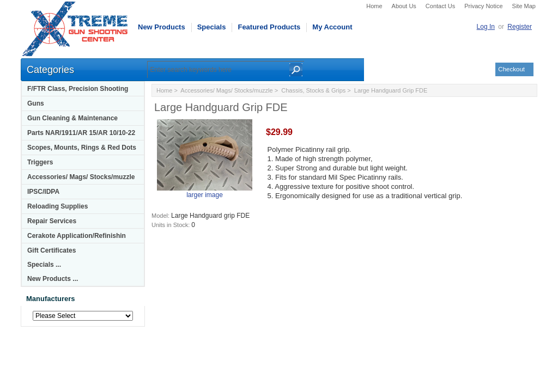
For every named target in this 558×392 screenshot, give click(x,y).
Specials (212, 27)
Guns (36, 103)
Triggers (40, 162)
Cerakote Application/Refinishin (77, 236)
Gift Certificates (51, 250)
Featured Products (269, 27)
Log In (486, 27)
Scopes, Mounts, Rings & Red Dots (82, 148)
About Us (404, 6)
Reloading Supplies (57, 206)
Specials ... (44, 265)
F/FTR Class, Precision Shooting (78, 89)
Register (520, 27)
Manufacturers (51, 299)
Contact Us (440, 6)
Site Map (524, 6)
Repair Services (52, 221)
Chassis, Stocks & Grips (313, 90)
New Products (162, 27)
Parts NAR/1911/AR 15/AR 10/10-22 (81, 133)
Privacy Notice (483, 6)
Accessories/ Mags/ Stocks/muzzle (81, 177)
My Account (332, 27)
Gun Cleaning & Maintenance (72, 118)
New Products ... (53, 279)
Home (374, 6)
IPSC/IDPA (43, 192)
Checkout (511, 69)
